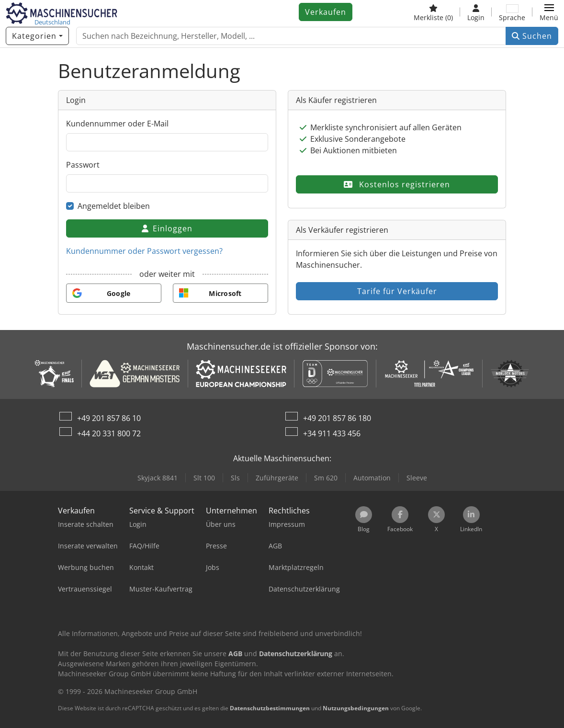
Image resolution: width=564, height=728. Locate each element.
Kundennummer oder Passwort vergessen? (144, 251)
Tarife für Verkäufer (397, 291)
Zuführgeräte (277, 478)
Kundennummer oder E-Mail (117, 124)
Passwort (83, 165)
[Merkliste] (433, 12)
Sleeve (417, 478)
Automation (372, 478)
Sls (235, 478)
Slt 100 (204, 478)
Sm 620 (326, 478)
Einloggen (167, 228)
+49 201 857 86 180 (337, 418)
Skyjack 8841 (158, 478)
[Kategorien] (37, 36)
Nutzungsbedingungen (356, 708)
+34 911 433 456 (332, 433)
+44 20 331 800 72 (109, 433)
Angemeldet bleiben (114, 206)
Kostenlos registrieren (397, 184)
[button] (549, 12)
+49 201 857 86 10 (109, 418)
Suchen (532, 36)
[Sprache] (512, 12)
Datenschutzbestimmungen (270, 708)
